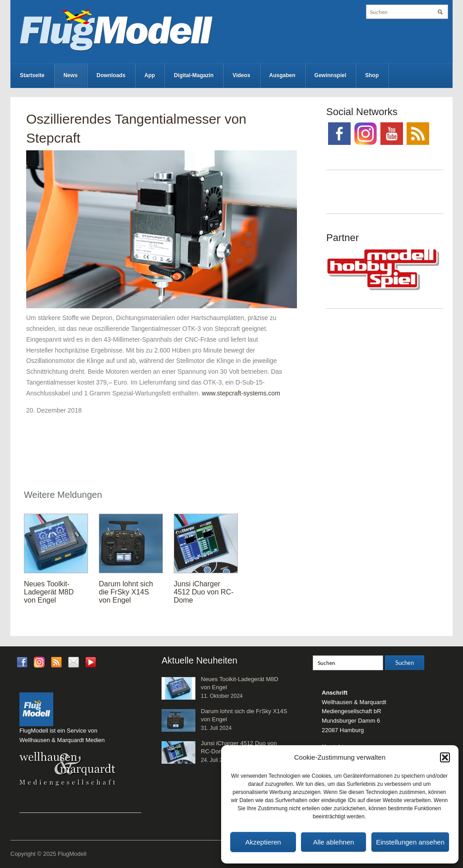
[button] (445, 757)
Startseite (32, 75)
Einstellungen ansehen (410, 842)
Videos (241, 75)
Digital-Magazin (194, 75)
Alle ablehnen (334, 842)
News (71, 75)
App (150, 75)
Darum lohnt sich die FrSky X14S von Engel (126, 592)
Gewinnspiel (331, 75)
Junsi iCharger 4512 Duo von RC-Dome (204, 592)
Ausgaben (282, 75)
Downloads (111, 75)
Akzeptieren (263, 842)
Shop (372, 75)
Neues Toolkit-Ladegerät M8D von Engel (49, 592)
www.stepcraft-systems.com (241, 393)
